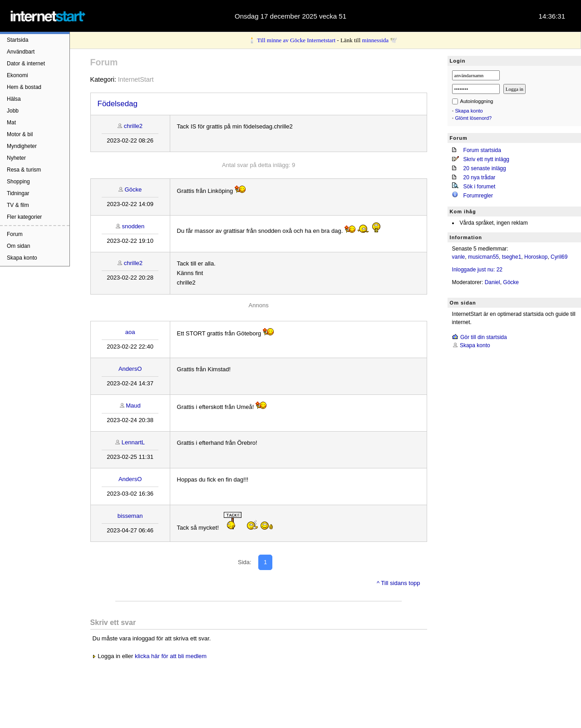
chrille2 (133, 126)
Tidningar (18, 193)
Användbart (21, 52)
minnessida (376, 40)
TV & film (18, 205)
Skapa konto (22, 258)
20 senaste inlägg (485, 168)
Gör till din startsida (484, 337)
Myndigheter (22, 146)
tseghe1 (512, 257)
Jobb (13, 111)
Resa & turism (24, 170)
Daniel (492, 282)
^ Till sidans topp (399, 583)
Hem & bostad (24, 87)
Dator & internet (26, 64)
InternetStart (136, 79)
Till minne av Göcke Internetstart (296, 40)
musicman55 (483, 257)
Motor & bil (20, 134)
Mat (11, 123)
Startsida (17, 40)
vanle (459, 257)
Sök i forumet (480, 187)
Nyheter (16, 158)
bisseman (130, 516)
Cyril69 (559, 257)
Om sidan (18, 246)
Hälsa (14, 99)
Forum (15, 234)
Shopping (18, 182)
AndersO (130, 369)
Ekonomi (17, 75)
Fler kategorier (24, 217)
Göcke (133, 189)
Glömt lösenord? (474, 118)
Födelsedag (118, 104)
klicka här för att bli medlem (171, 656)
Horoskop (536, 257)
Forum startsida (482, 150)
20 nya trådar (480, 177)
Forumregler (478, 196)
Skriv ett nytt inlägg (486, 159)
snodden (133, 226)
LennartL (133, 442)
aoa (130, 332)
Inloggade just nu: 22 (477, 270)
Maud (133, 406)
